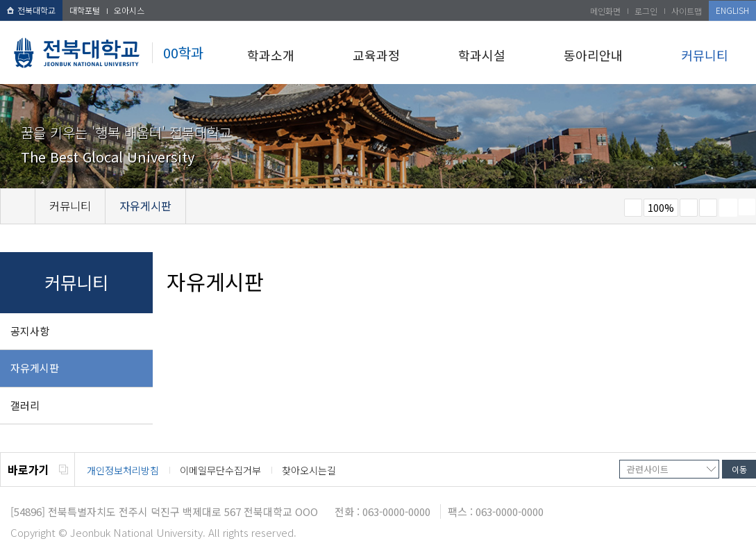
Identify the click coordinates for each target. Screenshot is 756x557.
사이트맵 (687, 11)
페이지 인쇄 (728, 208)
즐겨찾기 (708, 208)
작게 (633, 208)
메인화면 (605, 11)
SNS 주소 (747, 207)
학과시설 (482, 55)
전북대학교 (31, 10)
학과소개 (271, 55)
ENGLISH (732, 10)
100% (661, 208)
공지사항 (30, 331)
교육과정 (376, 55)
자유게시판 (35, 368)
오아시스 (129, 10)
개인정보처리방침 (123, 470)
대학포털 (85, 10)
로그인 (646, 11)
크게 (689, 208)
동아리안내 (593, 55)
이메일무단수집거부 (220, 470)
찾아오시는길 (309, 470)
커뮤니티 (705, 55)
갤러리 (25, 405)
